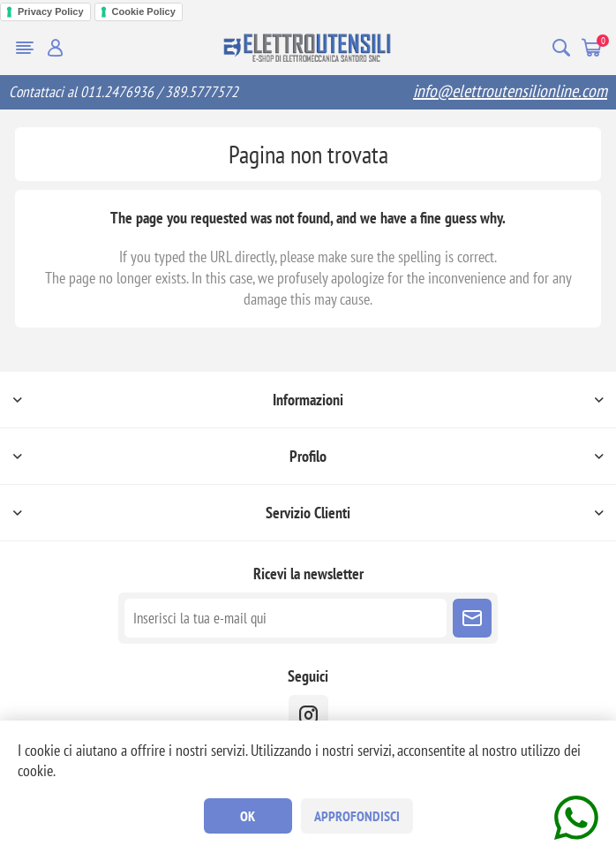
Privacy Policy (51, 11)
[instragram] (308, 715)
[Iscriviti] (285, 618)
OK (248, 816)
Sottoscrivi (472, 618)
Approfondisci (357, 816)
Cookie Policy (144, 11)
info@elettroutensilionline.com (510, 91)
